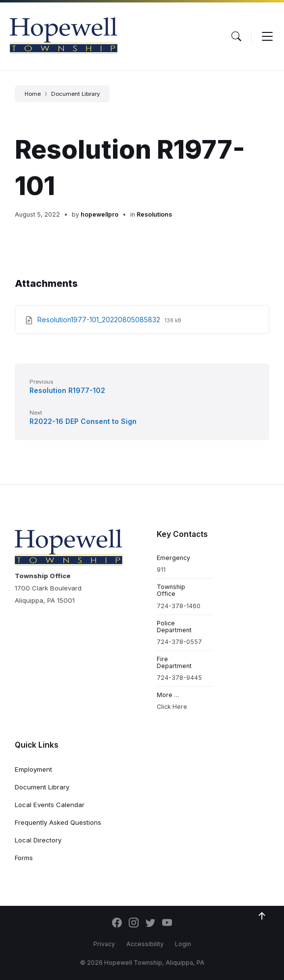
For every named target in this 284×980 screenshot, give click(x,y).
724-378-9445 (179, 678)
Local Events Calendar (50, 805)
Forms (24, 858)
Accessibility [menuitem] (145, 944)
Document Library (75, 94)
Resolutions (154, 214)
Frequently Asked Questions (58, 822)
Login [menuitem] (183, 944)
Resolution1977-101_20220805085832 (100, 320)
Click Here (172, 707)
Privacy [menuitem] (104, 944)
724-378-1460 (179, 606)
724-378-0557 (179, 642)
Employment (33, 769)
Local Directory (38, 840)
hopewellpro (99, 214)
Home (33, 94)
